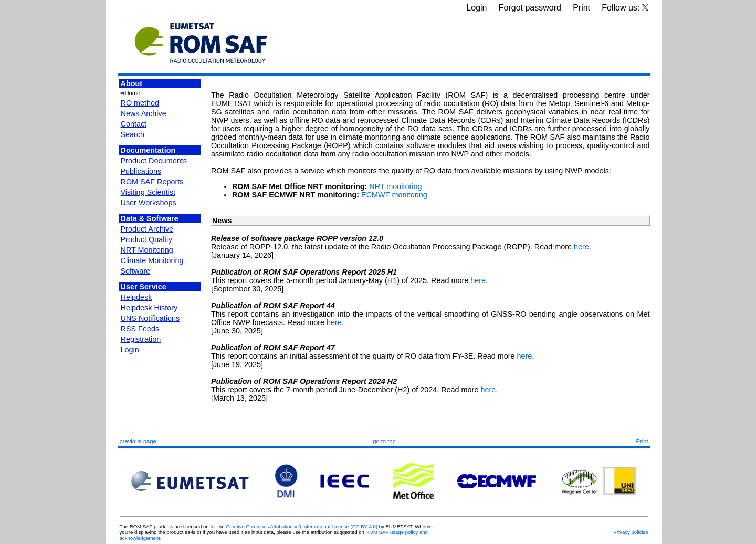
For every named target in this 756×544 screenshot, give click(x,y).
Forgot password (530, 8)
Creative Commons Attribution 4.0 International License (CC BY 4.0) (302, 526)
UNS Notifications (150, 318)
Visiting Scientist (148, 192)
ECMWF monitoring (394, 195)
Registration (141, 339)
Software (136, 271)
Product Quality (146, 239)
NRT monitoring (395, 186)
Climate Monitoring (152, 260)
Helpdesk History (149, 308)
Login (476, 8)
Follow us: (625, 8)
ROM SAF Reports (152, 182)
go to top (384, 441)
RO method (140, 103)
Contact (134, 124)
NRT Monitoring (147, 250)
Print (581, 8)
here (581, 247)
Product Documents (154, 161)
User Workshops (149, 203)
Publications (141, 171)
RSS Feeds (140, 329)
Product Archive (147, 229)
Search (133, 134)
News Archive (144, 113)
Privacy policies (631, 532)
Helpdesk (136, 297)
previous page (138, 441)
